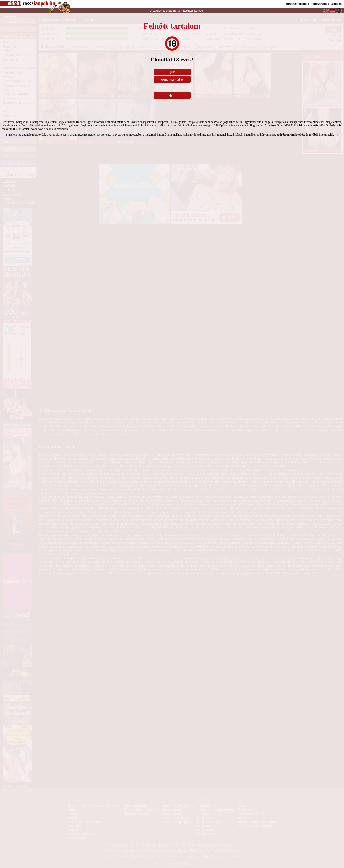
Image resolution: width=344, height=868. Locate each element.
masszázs (188, 11)
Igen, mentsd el (172, 79)
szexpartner (170, 11)
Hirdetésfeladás (297, 4)
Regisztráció (319, 4)
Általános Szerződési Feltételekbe (285, 125)
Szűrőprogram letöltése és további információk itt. (307, 135)
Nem (172, 95)
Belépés (336, 4)
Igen (172, 72)
